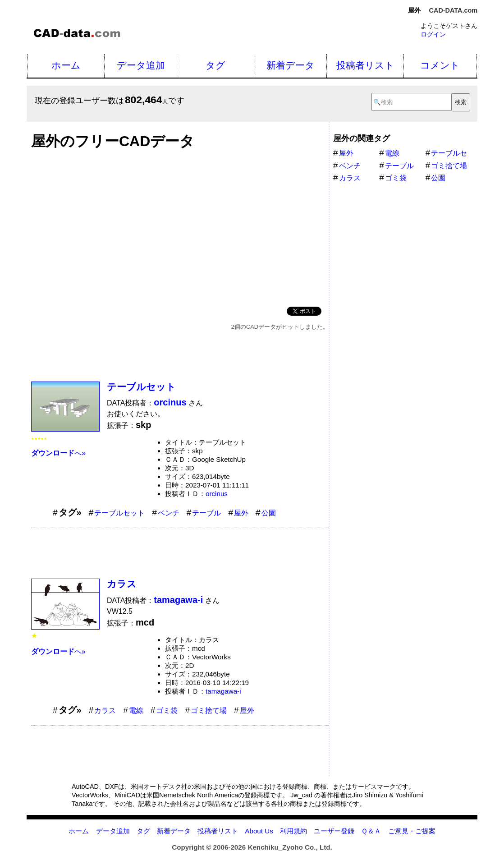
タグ (215, 65)
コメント (440, 65)
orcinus (217, 494)
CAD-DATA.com (453, 10)
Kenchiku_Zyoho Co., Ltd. (290, 847)
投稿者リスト (365, 65)
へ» (58, 453)
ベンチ (169, 513)
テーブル (206, 513)
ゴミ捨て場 (209, 711)
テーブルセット (141, 387)
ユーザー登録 (334, 831)
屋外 (241, 513)
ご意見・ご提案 (412, 831)
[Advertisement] (180, 225)
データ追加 (141, 65)
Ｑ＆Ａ (371, 831)
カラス (122, 584)
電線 (136, 711)
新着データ (291, 65)
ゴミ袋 (167, 711)
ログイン (433, 34)
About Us (259, 831)
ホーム (66, 65)
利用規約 (293, 831)
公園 (269, 513)
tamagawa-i (223, 691)
